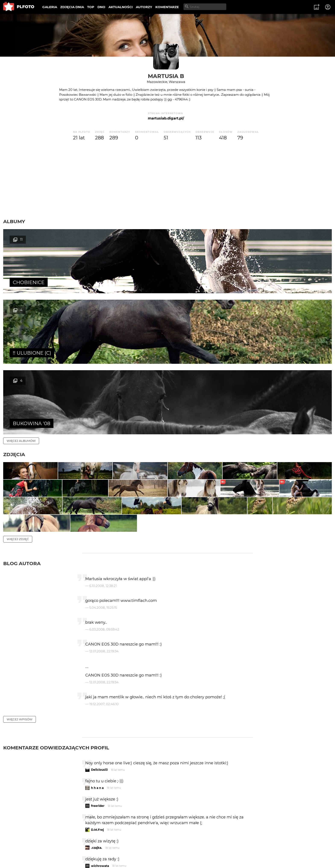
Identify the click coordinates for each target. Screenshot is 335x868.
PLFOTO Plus (41, 851)
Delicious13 (99, 688)
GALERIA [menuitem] (50, 7)
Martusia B (166, 76)
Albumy (14, 221)
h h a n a (97, 707)
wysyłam (238, 802)
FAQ (62, 851)
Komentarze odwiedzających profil (56, 666)
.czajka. (97, 766)
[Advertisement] (167, 180)
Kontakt (100, 851)
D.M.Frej (97, 749)
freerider (98, 725)
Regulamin (15, 858)
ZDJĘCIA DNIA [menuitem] (72, 7)
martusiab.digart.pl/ (166, 118)
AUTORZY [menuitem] (144, 7)
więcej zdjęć (18, 458)
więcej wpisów (20, 638)
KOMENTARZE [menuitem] (167, 7)
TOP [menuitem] (91, 7)
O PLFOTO (15, 851)
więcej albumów (21, 300)
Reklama (80, 851)
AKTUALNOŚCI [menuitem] (121, 7)
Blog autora (22, 482)
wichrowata (100, 785)
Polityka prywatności (47, 858)
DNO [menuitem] (101, 7)
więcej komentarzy (24, 821)
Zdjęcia (14, 313)
